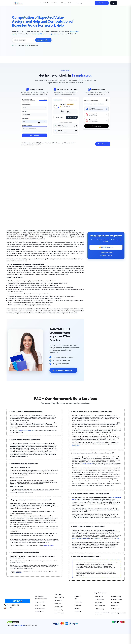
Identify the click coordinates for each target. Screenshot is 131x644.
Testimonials (78, 602)
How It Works (45, 3)
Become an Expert (40, 608)
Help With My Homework (118, 613)
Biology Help (115, 606)
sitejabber (86, 538)
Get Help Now (102, 3)
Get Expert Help (43, 40)
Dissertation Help (116, 596)
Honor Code (58, 600)
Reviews (71, 3)
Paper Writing (115, 603)
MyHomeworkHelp (20, 625)
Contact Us (78, 611)
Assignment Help (40, 602)
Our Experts (78, 605)
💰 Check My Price (106, 247)
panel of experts (88, 463)
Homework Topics (40, 611)
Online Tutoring (100, 599)
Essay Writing (99, 596)
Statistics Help (115, 609)
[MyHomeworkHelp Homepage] (22, 3)
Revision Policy (59, 610)
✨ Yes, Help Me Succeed (63, 370)
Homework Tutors (117, 599)
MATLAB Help (99, 603)
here (117, 538)
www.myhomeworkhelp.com (26, 431)
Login (114, 3)
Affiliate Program (40, 605)
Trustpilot (97, 538)
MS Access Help (100, 609)
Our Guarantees (59, 613)
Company (79, 3)
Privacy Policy (18, 573)
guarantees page (48, 545)
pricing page (76, 446)
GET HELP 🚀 (17, 601)
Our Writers (55, 3)
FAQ (76, 599)
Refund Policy (59, 607)
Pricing (63, 3)
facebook (80, 538)
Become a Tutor (59, 597)
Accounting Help (100, 606)
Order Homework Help (41, 599)
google (74, 538)
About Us (77, 608)
